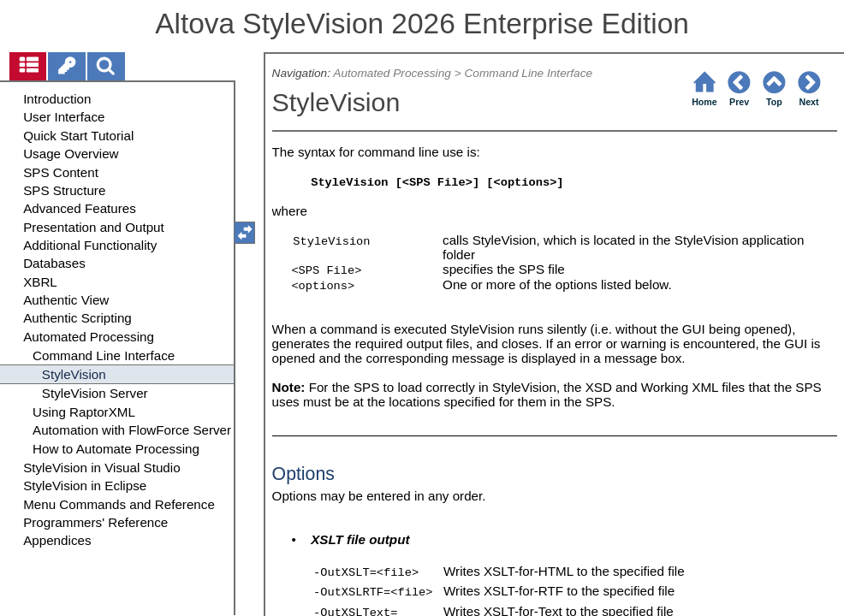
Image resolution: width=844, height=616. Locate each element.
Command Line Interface (528, 73)
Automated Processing (392, 73)
